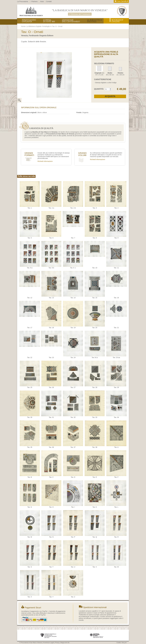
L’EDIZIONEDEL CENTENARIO (71, 21)
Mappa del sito (65, 643)
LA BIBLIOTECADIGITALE (94, 21)
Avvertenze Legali (48, 643)
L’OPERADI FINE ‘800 (49, 21)
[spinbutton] (107, 89)
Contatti (49, 1)
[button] (110, 88)
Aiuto (42, 1)
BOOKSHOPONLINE (117, 21)
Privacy (57, 643)
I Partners (34, 1)
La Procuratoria (23, 1)
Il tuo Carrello (121, 1)
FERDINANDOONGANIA (29, 21)
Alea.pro (124, 643)
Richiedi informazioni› (45, 161)
